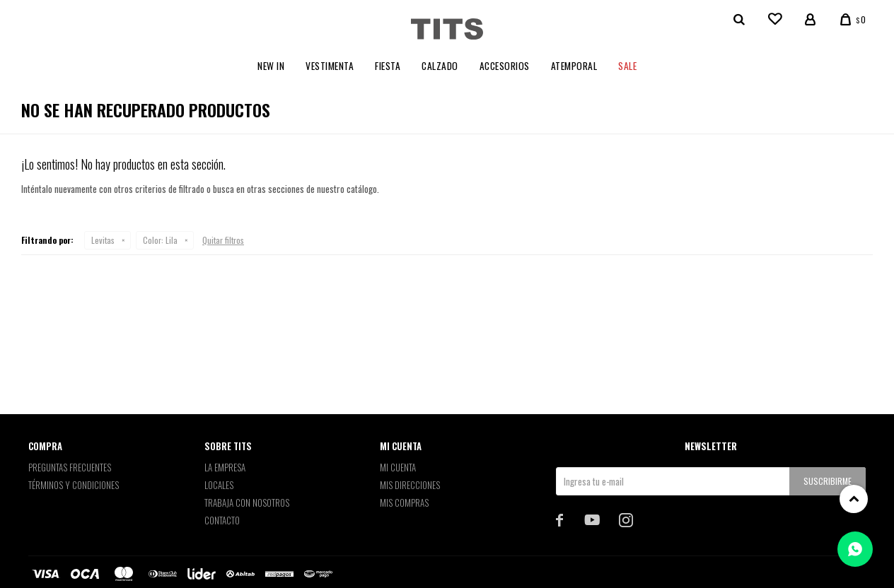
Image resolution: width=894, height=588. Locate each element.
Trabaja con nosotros (247, 502)
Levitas (103, 240)
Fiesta (388, 66)
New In (271, 66)
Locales (219, 485)
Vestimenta (330, 66)
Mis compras (404, 502)
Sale (627, 66)
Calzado (440, 66)
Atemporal (574, 66)
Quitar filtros (223, 240)
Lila (160, 240)
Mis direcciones (410, 485)
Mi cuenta (398, 467)
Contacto (222, 520)
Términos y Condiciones (74, 485)
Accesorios (505, 66)
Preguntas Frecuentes (70, 467)
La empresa (225, 467)
